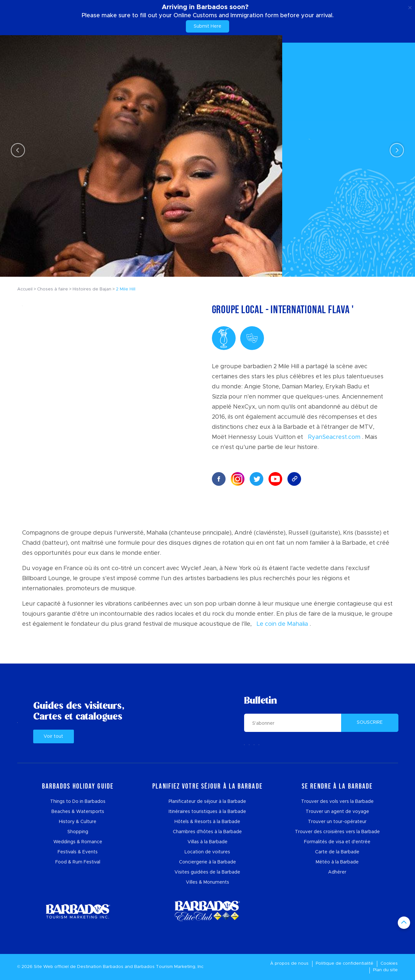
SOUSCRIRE (370, 722)
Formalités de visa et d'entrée (337, 842)
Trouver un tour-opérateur (337, 822)
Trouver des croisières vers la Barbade (337, 832)
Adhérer (337, 872)
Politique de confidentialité (345, 964)
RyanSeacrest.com (334, 437)
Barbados (113, 967)
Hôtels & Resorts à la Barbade (207, 822)
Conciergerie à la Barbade (207, 862)
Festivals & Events (78, 852)
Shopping (78, 832)
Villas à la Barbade (207, 842)
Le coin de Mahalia (282, 624)
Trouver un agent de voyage (337, 812)
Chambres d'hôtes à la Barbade (207, 832)
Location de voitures (207, 852)
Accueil (25, 289)
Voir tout (53, 736)
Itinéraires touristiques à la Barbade (207, 812)
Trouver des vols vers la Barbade (337, 802)
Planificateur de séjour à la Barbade (207, 802)
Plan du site (385, 970)
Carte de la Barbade (337, 852)
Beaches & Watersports (78, 812)
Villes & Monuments (207, 882)
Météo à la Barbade (337, 862)
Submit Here (207, 26)
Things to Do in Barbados (78, 802)
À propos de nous (289, 964)
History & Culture (78, 822)
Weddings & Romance (78, 842)
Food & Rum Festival (78, 862)
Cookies (389, 964)
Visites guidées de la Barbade (207, 872)
